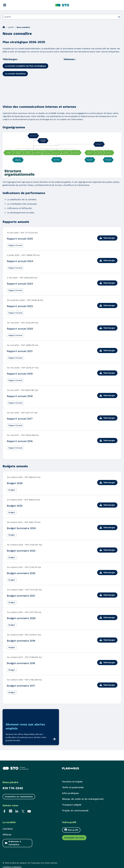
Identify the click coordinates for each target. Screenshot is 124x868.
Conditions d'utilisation (12, 867)
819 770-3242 (13, 788)
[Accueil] (4, 27)
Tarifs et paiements (73, 787)
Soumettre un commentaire (19, 797)
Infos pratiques (70, 793)
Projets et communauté (75, 810)
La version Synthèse (15, 74)
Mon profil (71, 830)
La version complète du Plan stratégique (25, 66)
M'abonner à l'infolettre (15, 843)
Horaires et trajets (72, 782)
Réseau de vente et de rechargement (83, 799)
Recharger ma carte (74, 838)
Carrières (8, 829)
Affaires (7, 835)
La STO (11, 27)
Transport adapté (72, 805)
